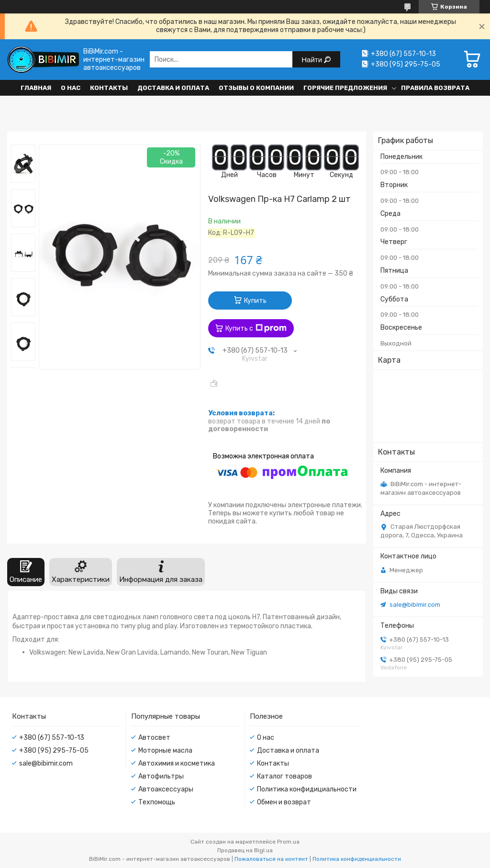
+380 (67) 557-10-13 (52, 738)
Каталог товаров (284, 776)
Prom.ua (288, 842)
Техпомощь (157, 802)
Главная (36, 88)
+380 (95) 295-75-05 (54, 751)
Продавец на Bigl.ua (245, 850)
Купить (255, 301)
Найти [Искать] (313, 60)
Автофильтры (161, 776)
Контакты (109, 88)
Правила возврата (435, 88)
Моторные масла (165, 751)
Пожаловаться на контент (271, 859)
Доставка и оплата (173, 88)
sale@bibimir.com (415, 605)
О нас (71, 88)
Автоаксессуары (166, 789)
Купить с (256, 328)
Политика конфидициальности (307, 789)
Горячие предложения (345, 88)
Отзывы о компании (256, 88)
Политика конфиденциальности (357, 859)
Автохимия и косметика (177, 763)
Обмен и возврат (284, 802)
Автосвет (154, 738)
